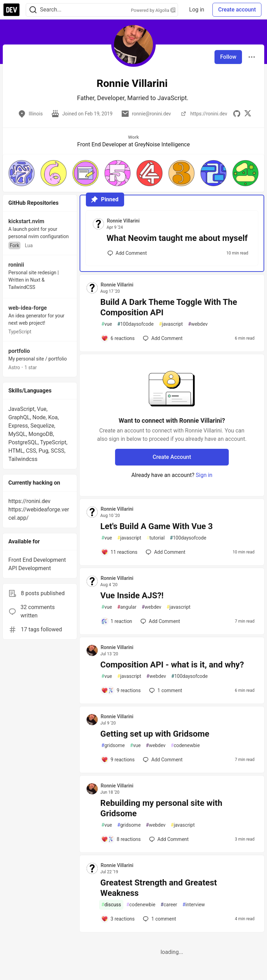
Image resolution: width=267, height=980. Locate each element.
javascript (171, 324)
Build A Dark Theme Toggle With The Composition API (169, 307)
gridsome (113, 746)
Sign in (204, 475)
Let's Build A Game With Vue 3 (157, 526)
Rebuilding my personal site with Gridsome (161, 808)
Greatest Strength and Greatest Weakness (159, 888)
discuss (111, 905)
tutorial (156, 538)
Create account (237, 10)
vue (107, 324)
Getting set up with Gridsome (155, 734)
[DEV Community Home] (11, 10)
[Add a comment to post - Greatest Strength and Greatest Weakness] (118, 919)
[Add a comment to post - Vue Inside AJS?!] (117, 621)
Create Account (172, 457)
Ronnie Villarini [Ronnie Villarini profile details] (123, 221)
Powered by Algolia (153, 10)
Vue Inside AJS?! (132, 596)
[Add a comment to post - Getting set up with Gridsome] (118, 760)
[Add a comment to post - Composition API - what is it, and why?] (121, 690)
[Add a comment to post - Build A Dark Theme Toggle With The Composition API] (118, 338)
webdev (198, 324)
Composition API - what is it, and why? (172, 665)
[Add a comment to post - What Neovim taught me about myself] (127, 253)
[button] (22, 173)
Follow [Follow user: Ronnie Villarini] (228, 57)
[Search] (33, 10)
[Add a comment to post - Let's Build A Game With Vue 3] (119, 552)
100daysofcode (135, 324)
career (169, 905)
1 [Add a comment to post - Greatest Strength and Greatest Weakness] (159, 919)
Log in (197, 10)
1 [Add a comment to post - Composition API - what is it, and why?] (165, 690)
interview (194, 905)
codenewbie (185, 746)
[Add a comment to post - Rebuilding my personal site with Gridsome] (121, 839)
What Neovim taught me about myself (177, 238)
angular (127, 607)
